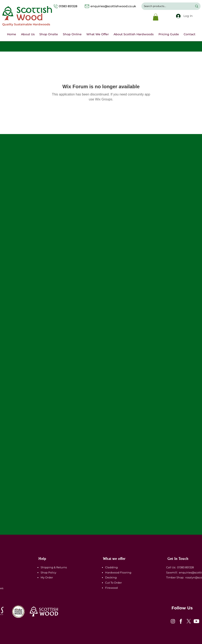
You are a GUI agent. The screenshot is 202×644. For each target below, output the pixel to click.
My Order (47, 577)
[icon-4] (196, 621)
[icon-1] (173, 621)
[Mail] (87, 6)
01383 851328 (72, 6)
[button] (156, 17)
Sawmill (171, 572)
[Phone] (56, 6)
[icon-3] (189, 621)
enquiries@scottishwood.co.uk (113, 6)
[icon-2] (181, 621)
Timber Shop (174, 577)
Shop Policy (48, 572)
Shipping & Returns (54, 567)
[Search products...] (165, 6)
